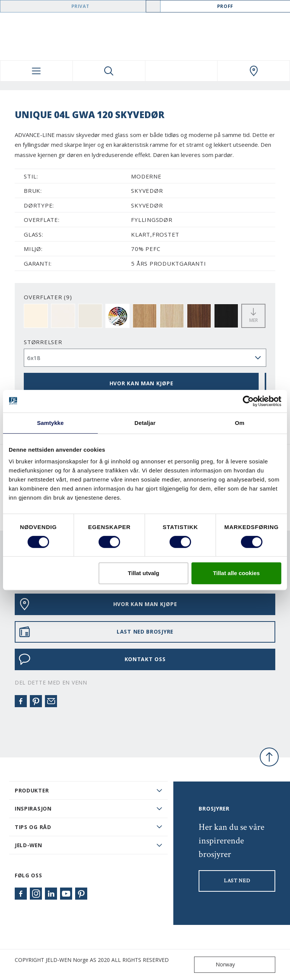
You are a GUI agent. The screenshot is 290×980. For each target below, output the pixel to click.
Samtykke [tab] (50, 423)
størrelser (43, 342)
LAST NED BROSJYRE (96, 632)
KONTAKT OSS (92, 659)
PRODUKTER (32, 790)
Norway (216, 965)
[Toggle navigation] (36, 71)
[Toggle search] (109, 71)
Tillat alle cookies (236, 573)
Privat (80, 6)
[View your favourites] (181, 71)
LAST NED (237, 881)
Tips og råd (33, 827)
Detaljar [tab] (145, 423)
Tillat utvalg (144, 573)
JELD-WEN (29, 845)
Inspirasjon (33, 808)
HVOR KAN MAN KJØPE (141, 383)
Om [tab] (240, 423)
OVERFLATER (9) (48, 297)
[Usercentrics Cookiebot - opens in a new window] (248, 401)
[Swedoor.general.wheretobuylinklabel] (254, 71)
